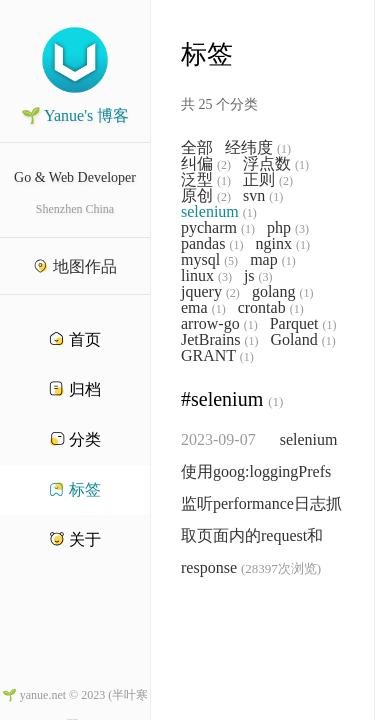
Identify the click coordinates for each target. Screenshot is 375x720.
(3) (302, 229)
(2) (224, 165)
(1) (284, 149)
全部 (197, 148)
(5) (231, 261)
